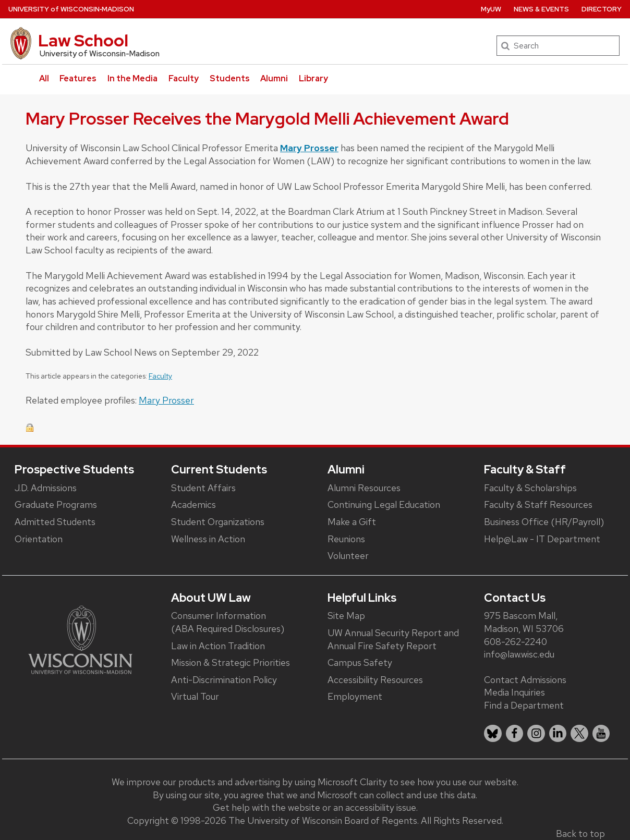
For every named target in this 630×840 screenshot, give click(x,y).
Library (313, 78)
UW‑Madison (71, 9)
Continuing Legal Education (384, 504)
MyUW (491, 9)
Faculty (184, 78)
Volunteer (348, 556)
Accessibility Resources (375, 680)
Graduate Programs (56, 504)
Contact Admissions (525, 680)
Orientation (39, 539)
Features (78, 78)
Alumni (274, 78)
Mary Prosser (309, 148)
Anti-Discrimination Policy (224, 680)
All (44, 78)
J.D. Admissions (46, 488)
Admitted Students (55, 522)
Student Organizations (218, 522)
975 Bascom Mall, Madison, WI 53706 (524, 622)
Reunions (346, 539)
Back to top (580, 833)
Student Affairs (203, 488)
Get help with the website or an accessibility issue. (315, 807)
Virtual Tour (195, 696)
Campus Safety (360, 662)
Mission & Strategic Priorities (231, 662)
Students (230, 78)
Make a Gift (352, 522)
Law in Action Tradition (218, 646)
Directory (602, 9)
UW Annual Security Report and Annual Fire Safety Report (393, 639)
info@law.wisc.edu (519, 654)
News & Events (541, 9)
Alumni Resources (364, 488)
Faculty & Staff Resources (538, 504)
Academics (193, 504)
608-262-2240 (516, 642)
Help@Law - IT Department (542, 539)
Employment (355, 696)
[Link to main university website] (80, 639)
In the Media (132, 78)
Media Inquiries (514, 692)
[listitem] (493, 734)
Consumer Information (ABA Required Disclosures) (228, 622)
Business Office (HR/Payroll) (544, 522)
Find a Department (524, 705)
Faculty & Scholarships (530, 488)
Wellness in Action (208, 539)
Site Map (346, 616)
